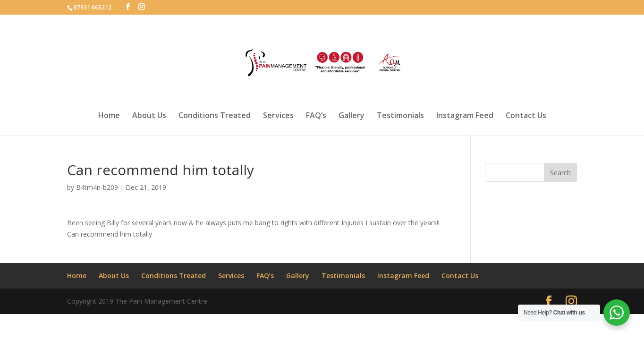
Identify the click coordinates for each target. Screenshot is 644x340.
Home (109, 116)
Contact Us (526, 116)
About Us (149, 116)
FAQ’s (316, 116)
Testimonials (400, 116)
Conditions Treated (215, 116)
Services (278, 116)
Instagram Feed (465, 116)
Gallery (352, 116)
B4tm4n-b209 (97, 187)
